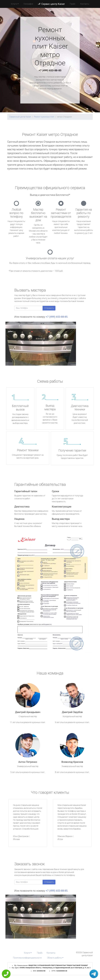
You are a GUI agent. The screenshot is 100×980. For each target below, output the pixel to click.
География (28, 4)
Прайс (73, 4)
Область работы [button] (55, 958)
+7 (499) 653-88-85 (50, 70)
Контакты (85, 4)
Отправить (49, 308)
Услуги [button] (14, 4)
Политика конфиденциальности (27, 958)
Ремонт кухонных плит (44, 117)
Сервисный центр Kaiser (20, 117)
